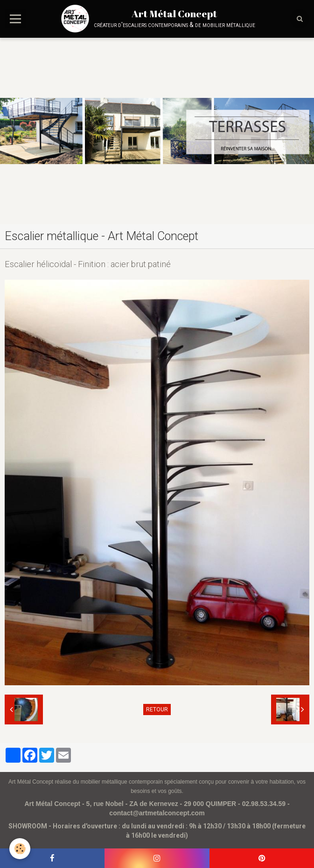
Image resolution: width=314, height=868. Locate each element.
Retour (157, 710)
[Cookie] (20, 849)
